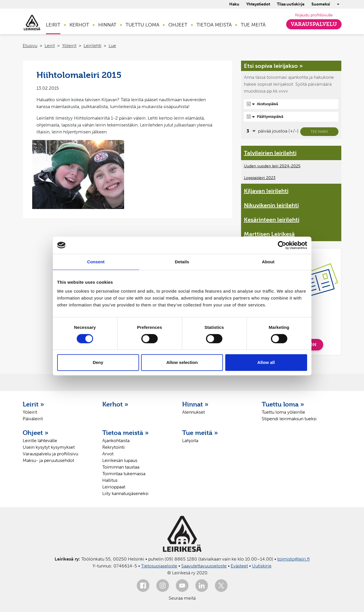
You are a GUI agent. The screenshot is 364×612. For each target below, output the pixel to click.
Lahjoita (190, 441)
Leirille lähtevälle (40, 441)
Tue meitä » (200, 433)
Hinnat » (195, 404)
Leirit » (33, 404)
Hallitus (110, 480)
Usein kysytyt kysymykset (49, 447)
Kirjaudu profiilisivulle (314, 15)
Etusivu (30, 46)
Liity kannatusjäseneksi (125, 493)
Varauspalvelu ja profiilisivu (50, 454)
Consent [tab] (96, 262)
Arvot (108, 454)
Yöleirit (69, 46)
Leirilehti (93, 46)
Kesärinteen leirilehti (272, 220)
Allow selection (182, 362)
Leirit (53, 25)
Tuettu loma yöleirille (283, 412)
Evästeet (239, 566)
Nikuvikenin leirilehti (271, 205)
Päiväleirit (33, 419)
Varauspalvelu (314, 24)
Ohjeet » (36, 433)
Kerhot (79, 25)
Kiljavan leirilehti (266, 191)
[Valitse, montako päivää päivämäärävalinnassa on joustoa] (250, 131)
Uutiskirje (262, 566)
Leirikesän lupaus (120, 460)
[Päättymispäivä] (291, 117)
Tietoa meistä (214, 25)
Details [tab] (182, 262)
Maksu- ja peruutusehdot (48, 460)
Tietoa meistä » (126, 433)
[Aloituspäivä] (291, 104)
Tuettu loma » (283, 404)
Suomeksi (321, 4)
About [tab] (268, 262)
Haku (234, 4)
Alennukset (193, 412)
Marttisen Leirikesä (269, 234)
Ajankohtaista (116, 441)
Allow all (266, 362)
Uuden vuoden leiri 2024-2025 (272, 166)
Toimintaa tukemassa (124, 474)
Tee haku (319, 132)
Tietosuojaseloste (159, 566)
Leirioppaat (114, 487)
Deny (98, 362)
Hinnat (107, 25)
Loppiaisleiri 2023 (260, 178)
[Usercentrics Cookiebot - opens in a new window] (282, 245)
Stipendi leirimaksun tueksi (289, 419)
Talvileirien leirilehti (270, 153)
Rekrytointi (113, 447)
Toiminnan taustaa (121, 467)
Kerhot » (115, 404)
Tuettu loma (142, 25)
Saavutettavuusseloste (204, 566)
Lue (112, 46)
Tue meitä (253, 25)
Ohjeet (178, 25)
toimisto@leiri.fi (293, 559)
